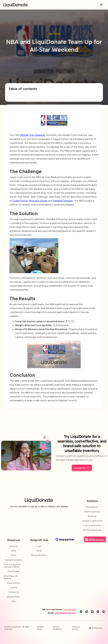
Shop (39, 551)
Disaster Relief (14, 597)
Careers (14, 588)
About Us (14, 546)
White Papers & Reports (11, 577)
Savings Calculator (14, 560)
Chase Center (20, 201)
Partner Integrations (92, 530)
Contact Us (14, 592)
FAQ (14, 601)
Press (14, 555)
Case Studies (14, 571)
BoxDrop (92, 516)
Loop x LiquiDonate (92, 525)
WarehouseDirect (92, 512)
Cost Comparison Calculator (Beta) (12, 566)
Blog (14, 551)
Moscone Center (38, 201)
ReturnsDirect (92, 507)
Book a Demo (14, 583)
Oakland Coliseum (63, 201)
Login (39, 546)
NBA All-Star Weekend (33, 135)
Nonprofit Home (39, 555)
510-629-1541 (70, 610)
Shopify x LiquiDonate (92, 521)
